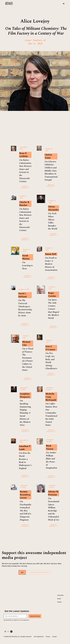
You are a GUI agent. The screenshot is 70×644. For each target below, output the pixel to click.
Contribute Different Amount (39, 572)
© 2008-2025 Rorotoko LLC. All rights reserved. (18, 637)
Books (59, 599)
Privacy (48, 637)
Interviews (60, 595)
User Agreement (39, 637)
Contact (54, 637)
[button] (64, 4)
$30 (22, 572)
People (59, 602)
